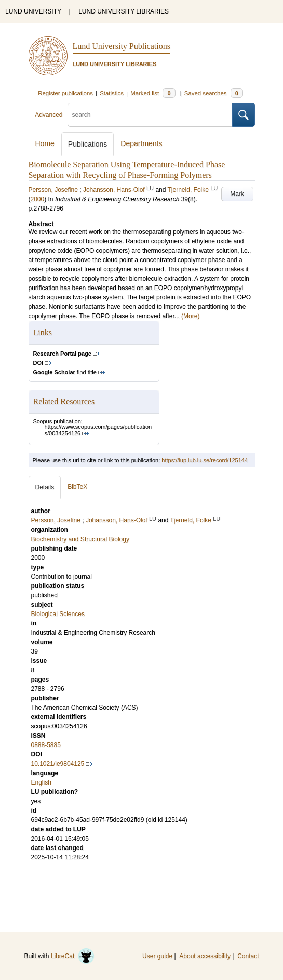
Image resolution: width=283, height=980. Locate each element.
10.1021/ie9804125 (58, 764)
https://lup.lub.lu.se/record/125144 (205, 460)
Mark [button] (237, 194)
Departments (141, 143)
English (41, 782)
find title (65, 372)
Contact (248, 956)
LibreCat (73, 956)
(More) (190, 316)
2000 (38, 199)
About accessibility (205, 956)
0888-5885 (46, 745)
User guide (157, 956)
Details (45, 487)
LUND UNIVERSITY (33, 11)
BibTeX (77, 487)
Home (45, 143)
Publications (88, 144)
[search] (150, 115)
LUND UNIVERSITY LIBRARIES (124, 11)
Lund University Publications (122, 46)
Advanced (49, 115)
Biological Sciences (58, 614)
